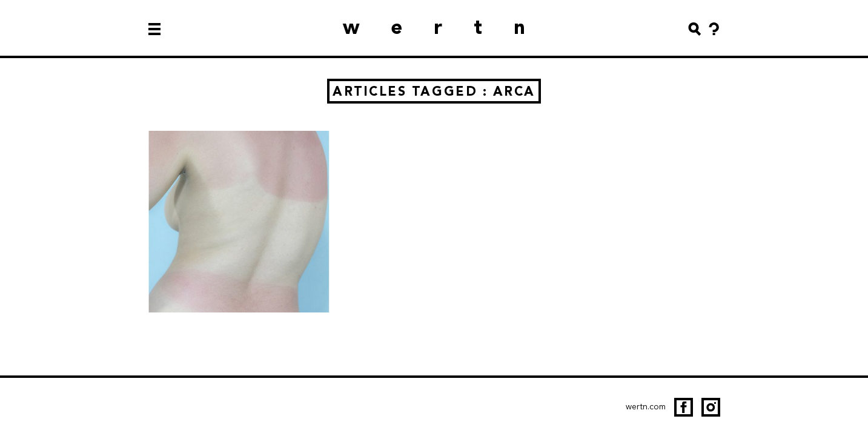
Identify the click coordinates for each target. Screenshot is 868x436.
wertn (450, 27)
